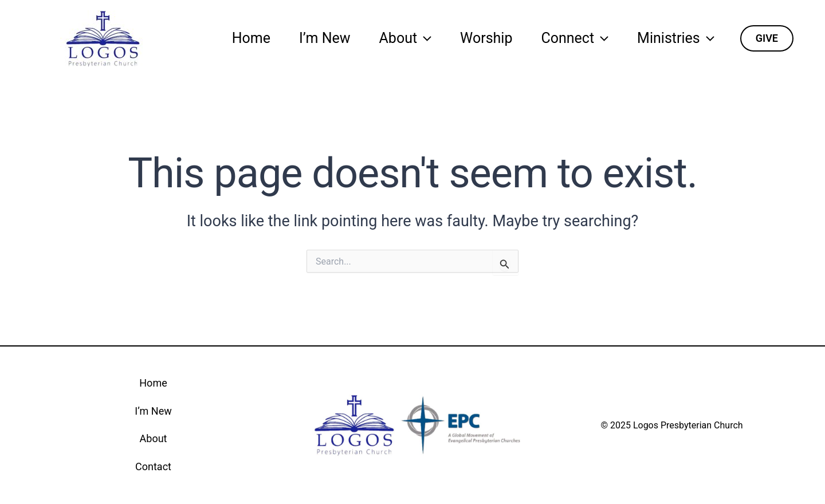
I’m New (325, 38)
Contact (153, 466)
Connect (575, 38)
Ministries (676, 38)
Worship (486, 38)
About (406, 38)
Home (251, 38)
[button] (767, 38)
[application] (424, 38)
